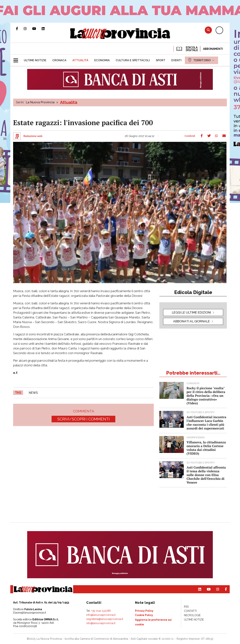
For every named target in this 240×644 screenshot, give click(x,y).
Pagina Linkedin (46, 29)
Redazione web (33, 136)
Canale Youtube (37, 29)
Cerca (208, 30)
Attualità (69, 102)
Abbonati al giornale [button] (191, 321)
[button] (17, 59)
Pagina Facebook (20, 29)
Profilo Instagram (28, 29)
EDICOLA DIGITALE (187, 49)
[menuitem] (35, 60)
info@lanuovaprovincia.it (101, 615)
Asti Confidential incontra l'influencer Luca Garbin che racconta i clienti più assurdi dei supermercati (206, 423)
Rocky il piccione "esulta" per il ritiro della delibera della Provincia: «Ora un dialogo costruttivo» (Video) (206, 396)
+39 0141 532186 (101, 611)
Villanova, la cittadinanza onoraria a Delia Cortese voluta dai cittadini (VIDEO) (206, 448)
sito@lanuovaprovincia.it (101, 623)
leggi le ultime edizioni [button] (191, 312)
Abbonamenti (213, 49)
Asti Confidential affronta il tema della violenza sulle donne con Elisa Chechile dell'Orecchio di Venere (206, 475)
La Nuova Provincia (40, 102)
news (33, 393)
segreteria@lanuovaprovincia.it (105, 619)
